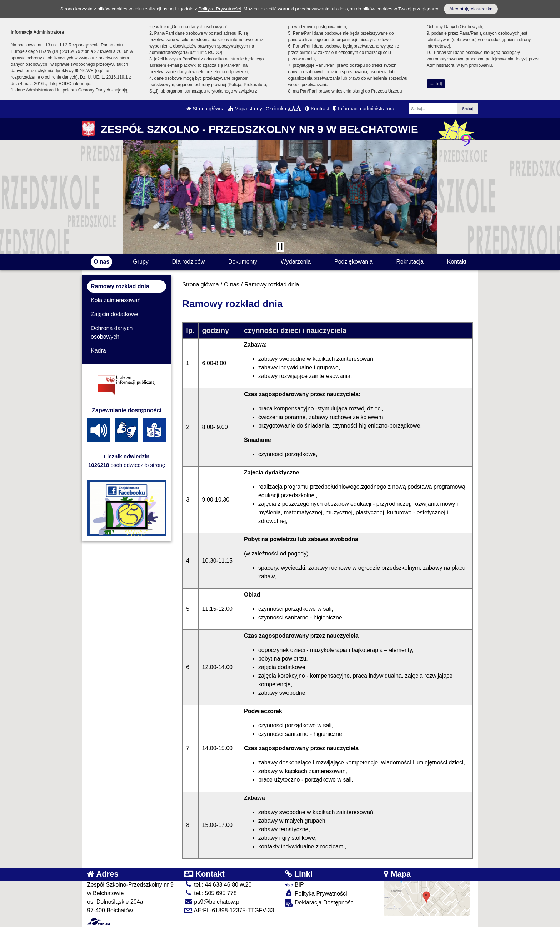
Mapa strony (245, 109)
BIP (294, 885)
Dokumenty (243, 262)
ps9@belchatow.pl (212, 902)
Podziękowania (354, 262)
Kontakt (457, 262)
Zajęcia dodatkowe (114, 314)
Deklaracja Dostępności (320, 903)
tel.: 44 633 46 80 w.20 (218, 885)
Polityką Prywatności (219, 9)
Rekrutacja (410, 262)
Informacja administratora (364, 109)
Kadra (98, 351)
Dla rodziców (189, 262)
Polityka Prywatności (316, 893)
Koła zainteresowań (116, 300)
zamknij (436, 84)
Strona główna (205, 109)
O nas (101, 262)
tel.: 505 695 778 (211, 893)
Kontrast (317, 109)
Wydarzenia (296, 262)
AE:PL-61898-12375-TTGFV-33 (229, 910)
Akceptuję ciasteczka (471, 9)
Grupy (141, 262)
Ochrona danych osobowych (112, 332)
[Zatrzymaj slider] (280, 247)
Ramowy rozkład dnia (120, 286)
